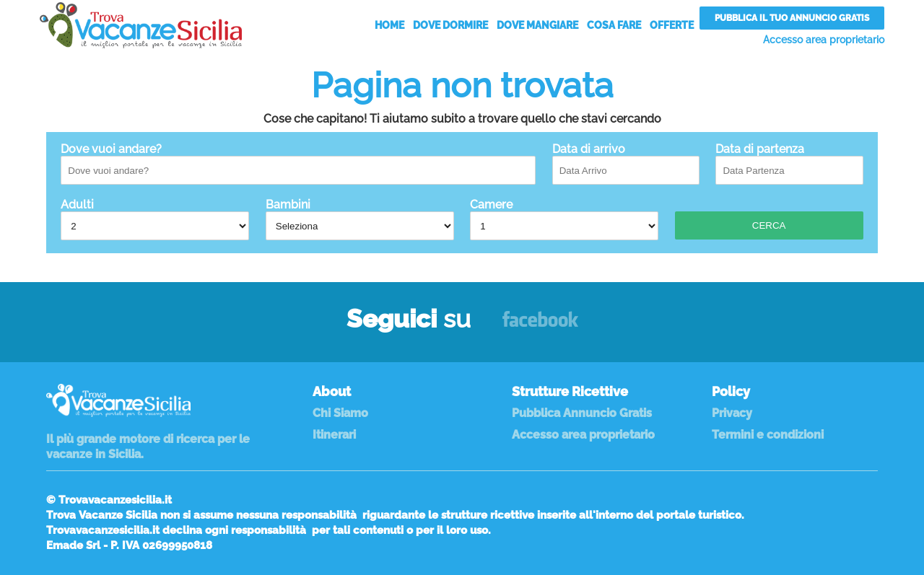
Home (389, 25)
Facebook (540, 326)
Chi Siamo (340, 413)
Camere (564, 219)
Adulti (155, 219)
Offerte (672, 25)
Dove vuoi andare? (298, 163)
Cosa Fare (614, 25)
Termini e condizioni (768, 435)
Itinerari (334, 435)
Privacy (732, 413)
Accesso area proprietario (824, 40)
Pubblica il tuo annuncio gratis (792, 18)
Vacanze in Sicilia (141, 25)
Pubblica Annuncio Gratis (582, 413)
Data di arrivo (626, 163)
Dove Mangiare (537, 25)
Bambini (360, 219)
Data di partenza (789, 163)
